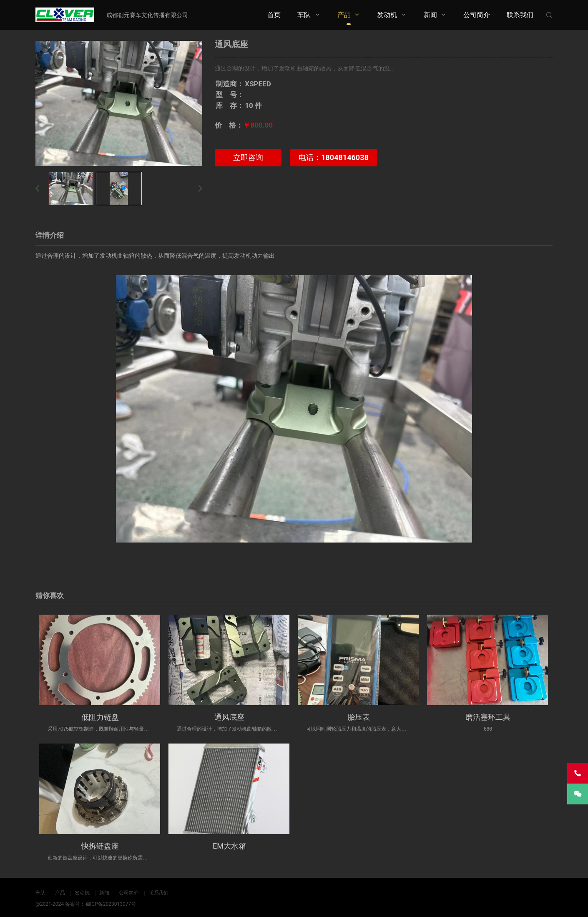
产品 (344, 15)
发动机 (387, 15)
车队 (304, 15)
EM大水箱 (229, 846)
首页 (274, 15)
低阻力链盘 (100, 717)
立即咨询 (248, 157)
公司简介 (477, 15)
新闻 (430, 15)
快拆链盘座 (100, 846)
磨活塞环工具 (488, 717)
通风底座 (229, 717)
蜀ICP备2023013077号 (111, 904)
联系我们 (520, 15)
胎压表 (359, 717)
